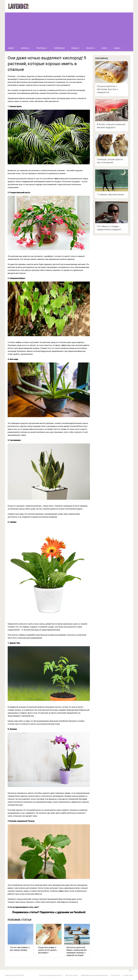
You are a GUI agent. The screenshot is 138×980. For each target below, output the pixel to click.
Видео (117, 48)
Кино (104, 48)
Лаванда (8, 975)
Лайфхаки (59, 48)
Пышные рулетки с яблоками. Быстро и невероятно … (107, 89)
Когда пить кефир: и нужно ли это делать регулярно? (47, 950)
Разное (90, 48)
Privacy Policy (116, 975)
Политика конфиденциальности (51, 975)
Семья (74, 48)
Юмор (11, 48)
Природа (41, 48)
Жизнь (24, 48)
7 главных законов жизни (110, 194)
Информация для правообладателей (94, 975)
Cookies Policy (128, 975)
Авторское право (72, 975)
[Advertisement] (69, 29)
